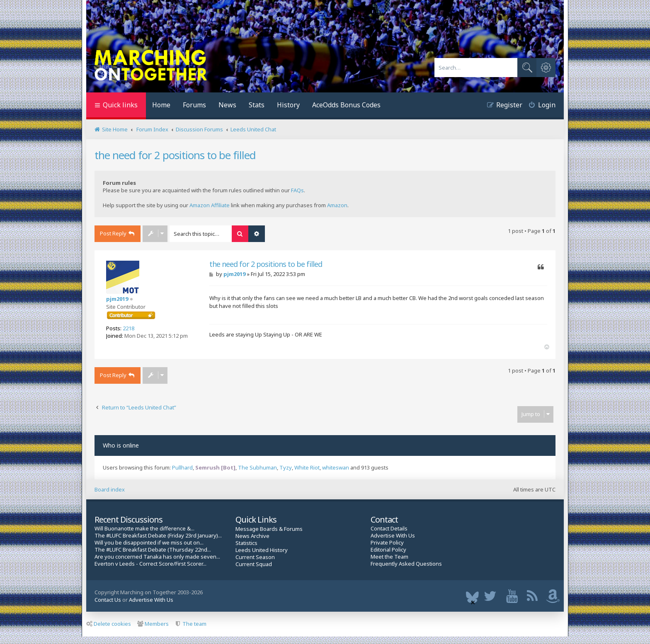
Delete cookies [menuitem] (109, 624)
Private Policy (387, 543)
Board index (110, 489)
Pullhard (182, 468)
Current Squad (254, 564)
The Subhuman (257, 468)
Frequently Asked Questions (406, 564)
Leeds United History (262, 550)
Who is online (121, 445)
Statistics (246, 543)
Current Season (255, 557)
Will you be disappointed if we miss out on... (149, 543)
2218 (129, 328)
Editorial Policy (388, 550)
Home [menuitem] (161, 105)
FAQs (297, 190)
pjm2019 (117, 299)
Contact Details (389, 529)
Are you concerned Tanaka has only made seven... (157, 557)
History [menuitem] (288, 105)
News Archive (252, 536)
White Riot (307, 468)
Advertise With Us (393, 536)
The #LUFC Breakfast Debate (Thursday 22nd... (153, 550)
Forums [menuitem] (194, 105)
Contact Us (108, 600)
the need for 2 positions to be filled (175, 155)
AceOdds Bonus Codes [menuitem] (346, 105)
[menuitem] (539, 106)
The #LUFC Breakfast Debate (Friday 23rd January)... (158, 536)
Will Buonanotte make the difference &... (144, 529)
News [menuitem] (227, 105)
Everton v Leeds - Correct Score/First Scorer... (150, 564)
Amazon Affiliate (210, 205)
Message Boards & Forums (269, 529)
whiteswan (336, 468)
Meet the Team (389, 557)
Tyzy (286, 468)
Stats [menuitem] (257, 105)
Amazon (337, 205)
